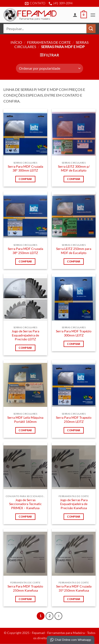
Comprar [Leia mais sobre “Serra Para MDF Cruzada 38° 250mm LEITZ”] (25, 261)
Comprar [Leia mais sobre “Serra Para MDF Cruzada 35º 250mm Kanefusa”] (74, 599)
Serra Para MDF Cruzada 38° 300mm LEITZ (25, 169)
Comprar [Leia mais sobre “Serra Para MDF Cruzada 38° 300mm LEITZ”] (25, 179)
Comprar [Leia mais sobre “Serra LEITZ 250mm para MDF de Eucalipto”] (74, 261)
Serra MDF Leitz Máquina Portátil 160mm (25, 420)
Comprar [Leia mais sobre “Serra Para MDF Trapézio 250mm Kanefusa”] (25, 599)
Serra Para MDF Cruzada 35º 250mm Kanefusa (74, 588)
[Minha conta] (75, 15)
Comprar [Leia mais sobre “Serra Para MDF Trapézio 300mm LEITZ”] (74, 344)
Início (16, 42)
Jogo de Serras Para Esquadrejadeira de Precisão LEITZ (25, 335)
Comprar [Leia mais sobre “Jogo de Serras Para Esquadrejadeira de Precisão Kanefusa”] (74, 517)
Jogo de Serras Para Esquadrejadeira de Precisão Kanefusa (74, 504)
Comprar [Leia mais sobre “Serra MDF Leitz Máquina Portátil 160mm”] (25, 430)
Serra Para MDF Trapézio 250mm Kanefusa (25, 588)
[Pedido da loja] (49, 68)
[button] (84, 15)
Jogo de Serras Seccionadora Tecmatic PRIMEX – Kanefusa (25, 504)
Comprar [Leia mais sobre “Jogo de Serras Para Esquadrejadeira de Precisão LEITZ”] (25, 348)
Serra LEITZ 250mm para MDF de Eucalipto (74, 251)
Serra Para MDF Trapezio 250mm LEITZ (74, 420)
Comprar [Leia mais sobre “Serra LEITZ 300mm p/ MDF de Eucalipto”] (74, 179)
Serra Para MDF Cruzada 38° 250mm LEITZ (25, 251)
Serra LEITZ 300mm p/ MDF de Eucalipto (74, 169)
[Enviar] (91, 29)
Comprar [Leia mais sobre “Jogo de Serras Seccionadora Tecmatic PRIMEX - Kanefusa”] (25, 517)
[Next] (58, 616)
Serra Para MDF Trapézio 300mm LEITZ (74, 333)
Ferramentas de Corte (49, 42)
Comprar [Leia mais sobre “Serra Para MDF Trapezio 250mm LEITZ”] (74, 430)
